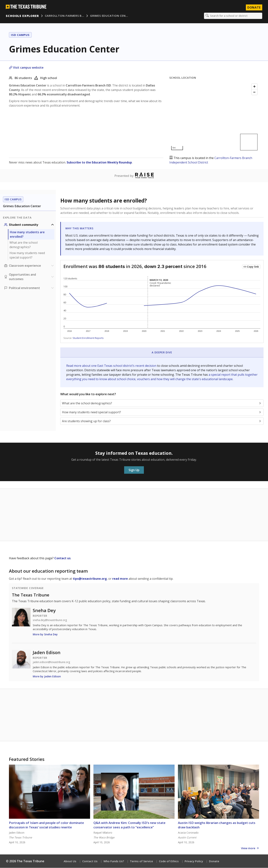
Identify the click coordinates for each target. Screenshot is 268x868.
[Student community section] (29, 225)
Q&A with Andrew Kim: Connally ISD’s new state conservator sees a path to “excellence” (129, 825)
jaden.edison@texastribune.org (51, 662)
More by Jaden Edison (47, 677)
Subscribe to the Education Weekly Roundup (99, 163)
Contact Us (90, 861)
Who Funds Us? (114, 861)
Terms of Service (141, 861)
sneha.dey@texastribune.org (50, 620)
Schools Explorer (22, 16)
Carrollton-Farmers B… (64, 16)
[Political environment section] (29, 288)
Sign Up (134, 470)
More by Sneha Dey (45, 634)
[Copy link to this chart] (251, 267)
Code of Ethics (169, 861)
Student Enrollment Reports (88, 338)
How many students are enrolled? (27, 235)
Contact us (62, 558)
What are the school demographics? (24, 245)
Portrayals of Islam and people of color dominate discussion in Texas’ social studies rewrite (46, 825)
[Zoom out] (254, 92)
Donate (214, 861)
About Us (70, 861)
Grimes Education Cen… (109, 16)
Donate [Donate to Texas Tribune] (254, 7)
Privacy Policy (194, 861)
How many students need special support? (27, 255)
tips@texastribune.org (90, 579)
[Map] (214, 117)
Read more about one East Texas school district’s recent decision (112, 366)
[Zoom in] (254, 87)
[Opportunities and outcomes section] (29, 277)
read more (120, 579)
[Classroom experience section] (29, 266)
